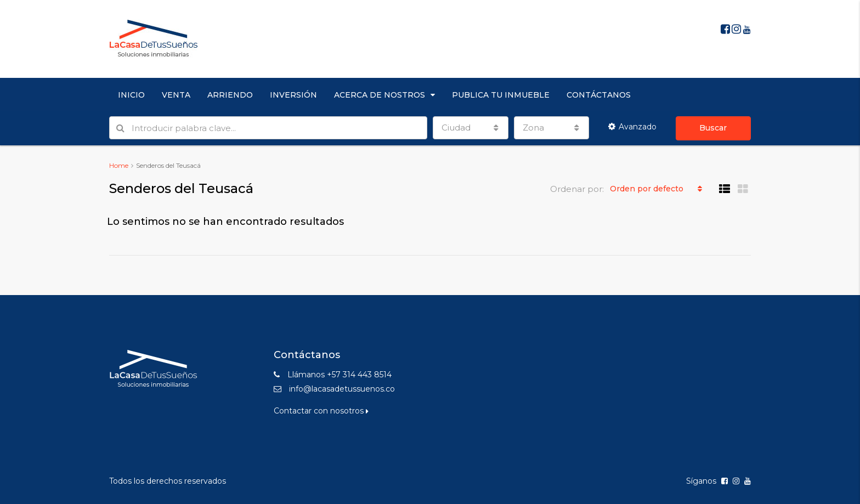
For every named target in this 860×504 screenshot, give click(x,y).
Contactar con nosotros (321, 411)
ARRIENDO (230, 95)
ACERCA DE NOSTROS (380, 95)
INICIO (131, 95)
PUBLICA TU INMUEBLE (501, 95)
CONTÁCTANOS (599, 95)
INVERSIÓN (293, 95)
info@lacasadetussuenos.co (342, 389)
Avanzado (632, 127)
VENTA (176, 95)
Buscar (713, 128)
